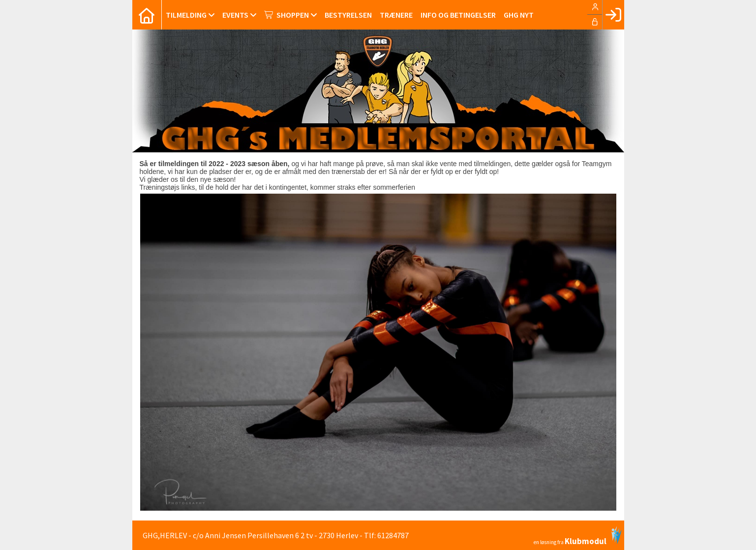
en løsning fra (578, 536)
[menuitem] (147, 15)
